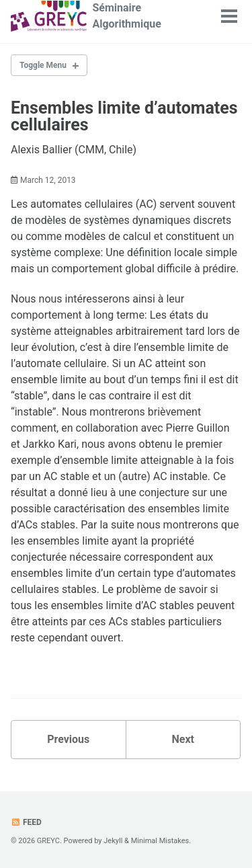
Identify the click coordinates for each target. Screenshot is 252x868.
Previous (68, 739)
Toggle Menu (43, 65)
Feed (26, 822)
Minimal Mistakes (160, 841)
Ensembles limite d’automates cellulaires (124, 116)
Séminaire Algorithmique (126, 16)
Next (183, 739)
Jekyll (113, 841)
